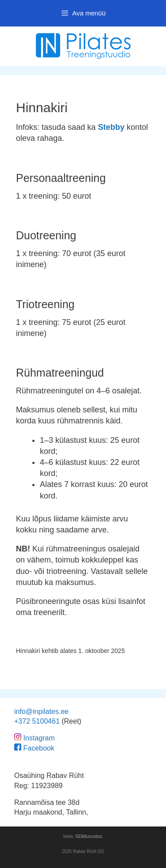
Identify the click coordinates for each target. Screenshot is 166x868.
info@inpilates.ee (41, 711)
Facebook (39, 748)
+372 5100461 (37, 721)
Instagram (39, 738)
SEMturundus (89, 836)
